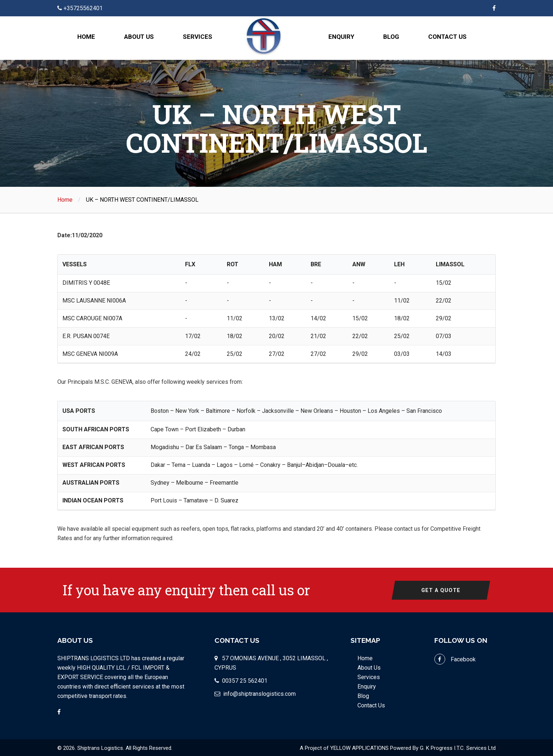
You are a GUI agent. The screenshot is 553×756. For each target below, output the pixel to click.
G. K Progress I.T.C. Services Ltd (458, 747)
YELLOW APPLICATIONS (359, 747)
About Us (139, 37)
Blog (391, 37)
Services (198, 37)
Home (86, 37)
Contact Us (447, 37)
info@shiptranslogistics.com (259, 693)
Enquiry (341, 37)
